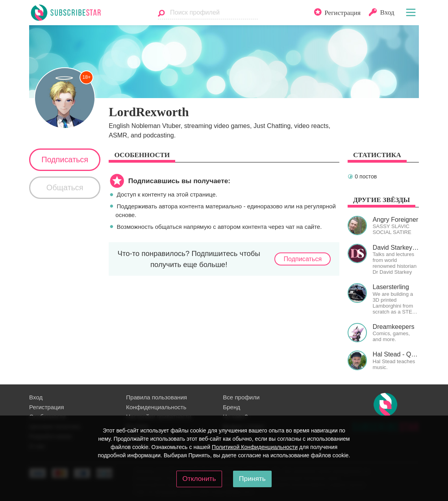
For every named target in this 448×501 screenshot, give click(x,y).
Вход (36, 397)
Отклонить (199, 479)
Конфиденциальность (156, 407)
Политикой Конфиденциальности (255, 447)
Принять (252, 479)
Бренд (231, 407)
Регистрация (46, 407)
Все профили (241, 397)
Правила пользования (156, 397)
